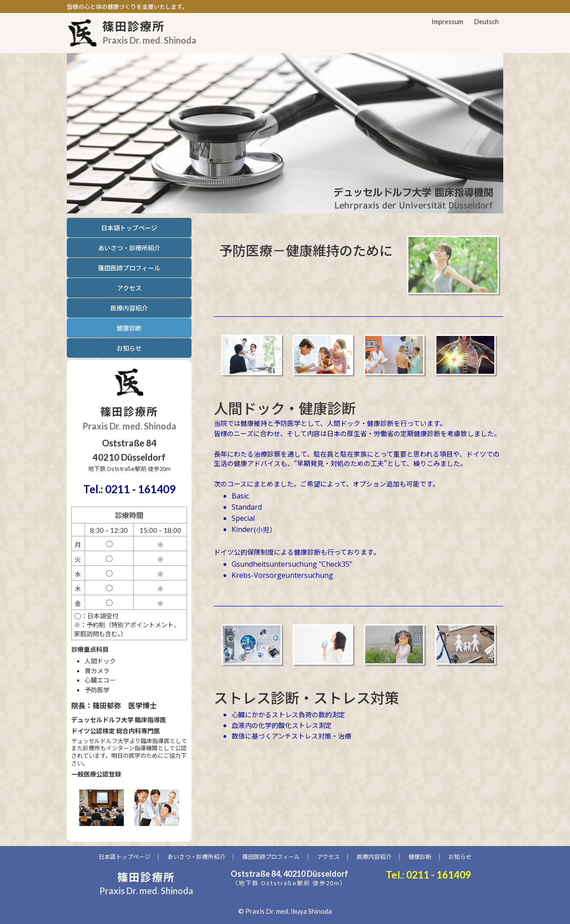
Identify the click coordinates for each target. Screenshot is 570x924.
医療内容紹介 (129, 308)
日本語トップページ (129, 228)
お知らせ (129, 348)
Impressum (447, 21)
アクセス (129, 288)
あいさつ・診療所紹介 (129, 248)
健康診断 (420, 857)
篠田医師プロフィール (129, 268)
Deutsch (486, 21)
